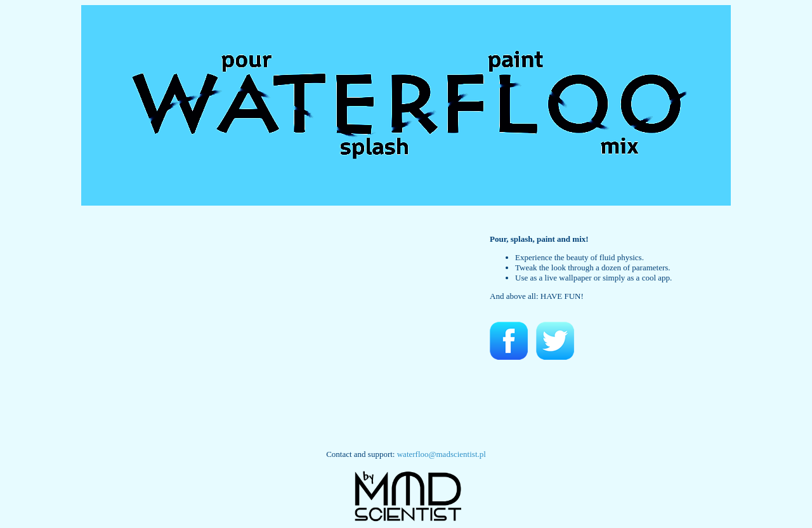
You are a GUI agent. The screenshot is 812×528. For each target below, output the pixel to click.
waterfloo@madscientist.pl (442, 454)
